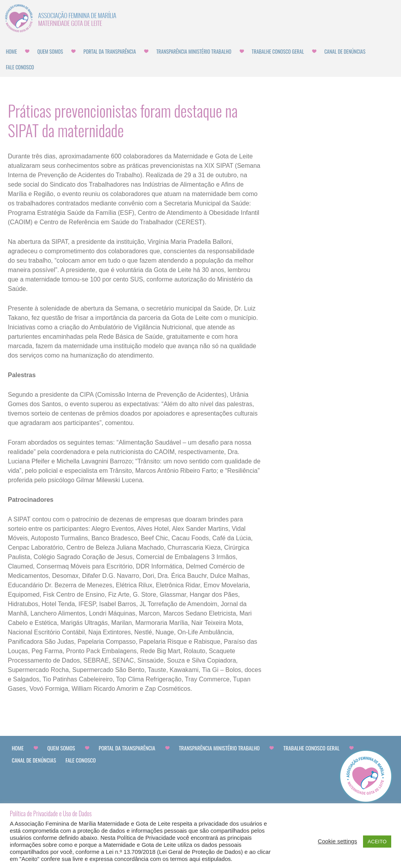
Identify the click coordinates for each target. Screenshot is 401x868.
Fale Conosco (20, 67)
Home (11, 51)
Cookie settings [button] (338, 841)
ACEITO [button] (377, 842)
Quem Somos (50, 51)
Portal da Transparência (110, 51)
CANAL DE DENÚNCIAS (345, 51)
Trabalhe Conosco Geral (278, 51)
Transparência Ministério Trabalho (194, 51)
